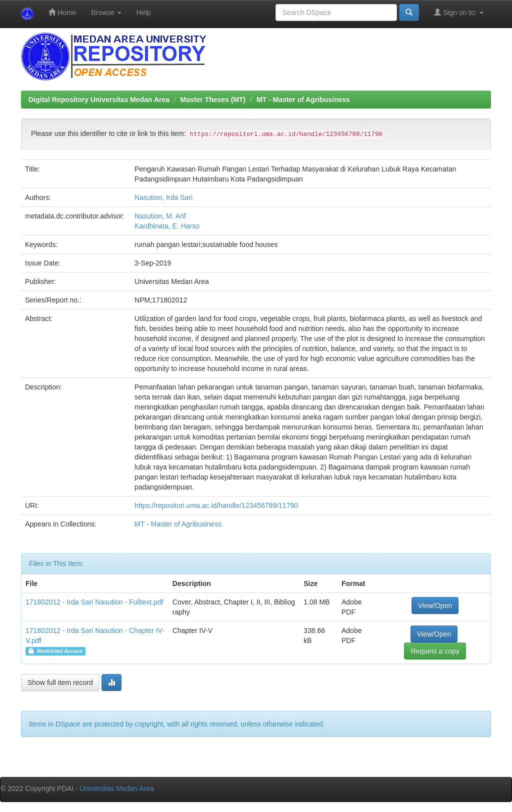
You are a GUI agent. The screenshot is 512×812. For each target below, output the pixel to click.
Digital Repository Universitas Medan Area (99, 99)
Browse (106, 12)
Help (144, 12)
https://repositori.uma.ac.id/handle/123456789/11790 (216, 505)
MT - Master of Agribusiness (303, 99)
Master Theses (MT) (213, 99)
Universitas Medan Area (117, 788)
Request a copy (435, 651)
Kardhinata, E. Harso (167, 226)
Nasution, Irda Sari (163, 197)
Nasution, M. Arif (160, 216)
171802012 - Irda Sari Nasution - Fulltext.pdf (94, 602)
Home (62, 12)
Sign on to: (459, 12)
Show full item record (60, 682)
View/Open (435, 605)
